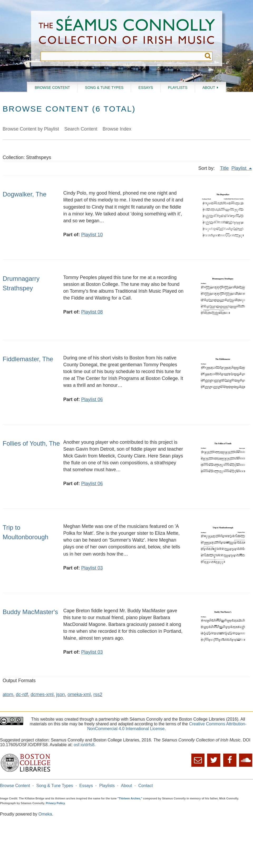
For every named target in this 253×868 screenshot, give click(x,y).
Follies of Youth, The (31, 443)
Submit (208, 56)
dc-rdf (22, 695)
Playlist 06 (92, 399)
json (60, 695)
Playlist (240, 168)
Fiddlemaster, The (28, 359)
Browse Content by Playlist (31, 129)
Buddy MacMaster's (30, 612)
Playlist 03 (92, 568)
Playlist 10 (92, 235)
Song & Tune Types (104, 88)
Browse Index (117, 129)
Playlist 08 (92, 312)
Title (224, 168)
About (209, 88)
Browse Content (52, 88)
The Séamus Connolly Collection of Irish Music (127, 31)
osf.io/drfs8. (85, 745)
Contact (146, 786)
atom (8, 695)
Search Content (81, 129)
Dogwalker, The (25, 194)
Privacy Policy (55, 803)
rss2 (98, 695)
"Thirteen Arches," (130, 798)
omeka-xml (79, 695)
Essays (146, 88)
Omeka (45, 814)
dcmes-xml (42, 695)
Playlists (178, 88)
